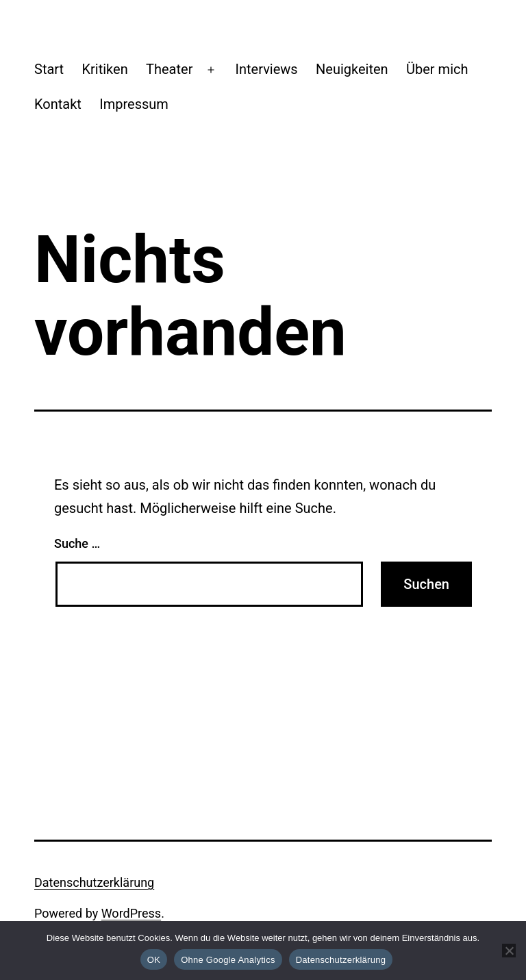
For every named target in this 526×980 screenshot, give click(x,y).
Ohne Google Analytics (228, 960)
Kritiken (104, 69)
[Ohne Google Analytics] (509, 951)
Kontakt (58, 104)
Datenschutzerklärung (94, 882)
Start (49, 69)
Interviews (267, 69)
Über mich (437, 69)
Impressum (134, 104)
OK (154, 960)
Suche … (77, 543)
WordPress (131, 913)
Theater (169, 69)
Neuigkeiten (352, 69)
